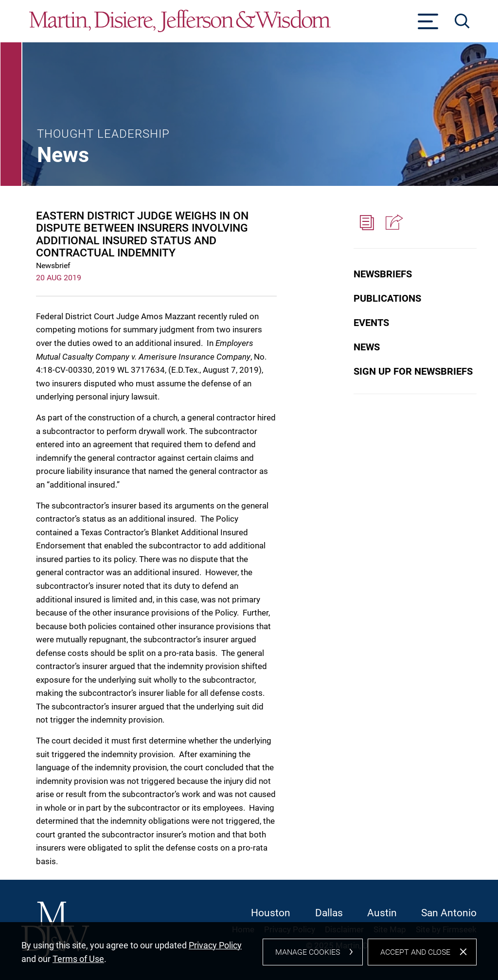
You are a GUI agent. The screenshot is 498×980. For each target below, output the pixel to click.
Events (371, 323)
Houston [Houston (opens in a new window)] (271, 913)
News (367, 347)
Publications (387, 298)
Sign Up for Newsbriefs (413, 371)
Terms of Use (78, 963)
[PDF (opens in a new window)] (367, 223)
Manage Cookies (308, 956)
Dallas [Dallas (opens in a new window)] (329, 913)
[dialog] (249, 954)
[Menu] (428, 24)
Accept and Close (415, 956)
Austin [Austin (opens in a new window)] (382, 913)
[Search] (462, 21)
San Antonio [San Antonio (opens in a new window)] (449, 913)
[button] (393, 223)
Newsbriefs (383, 274)
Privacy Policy (215, 950)
